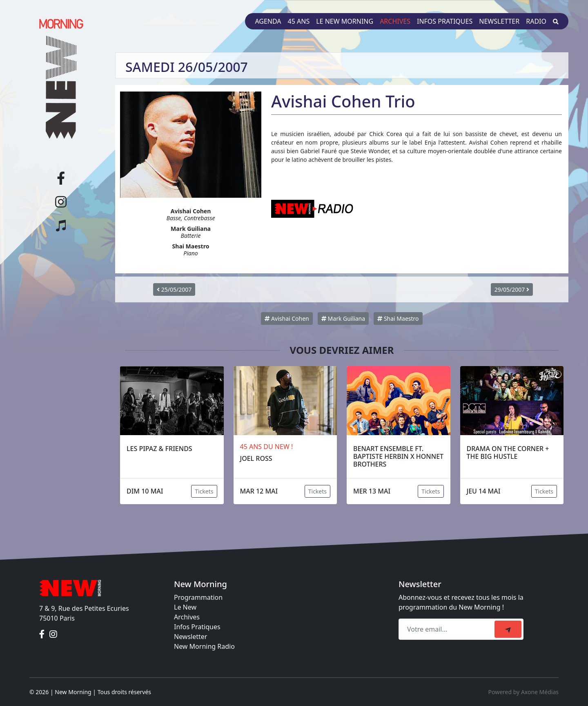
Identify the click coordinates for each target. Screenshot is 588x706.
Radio (536, 21)
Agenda (268, 21)
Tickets (204, 491)
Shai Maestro (398, 318)
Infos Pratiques (197, 627)
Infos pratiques (445, 21)
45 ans (299, 21)
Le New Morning (345, 21)
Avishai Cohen (287, 318)
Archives (395, 21)
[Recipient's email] (448, 629)
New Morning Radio (204, 646)
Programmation (198, 597)
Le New (185, 607)
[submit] (508, 629)
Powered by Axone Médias (523, 692)
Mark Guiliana (343, 318)
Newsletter (499, 21)
